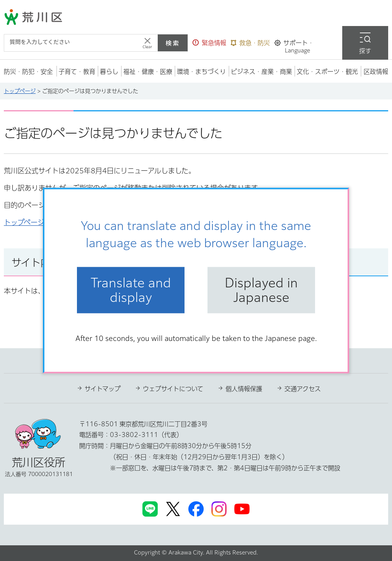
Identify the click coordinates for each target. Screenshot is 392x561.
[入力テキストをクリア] (147, 43)
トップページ (20, 91)
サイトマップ (103, 389)
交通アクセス (303, 389)
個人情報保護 (244, 389)
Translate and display (131, 290)
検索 (173, 43)
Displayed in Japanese (261, 290)
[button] (209, 43)
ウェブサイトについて (173, 389)
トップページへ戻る (34, 222)
